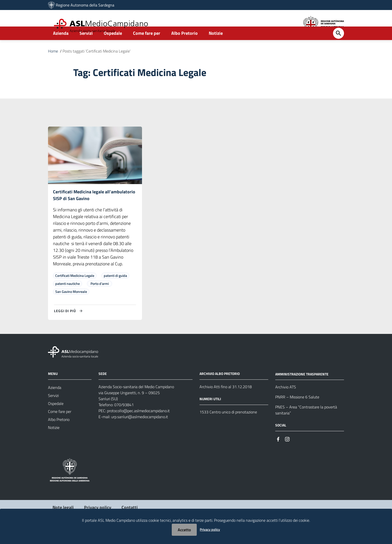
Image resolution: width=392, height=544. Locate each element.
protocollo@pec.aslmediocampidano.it (138, 425)
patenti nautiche (67, 298)
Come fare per (147, 47)
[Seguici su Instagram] (287, 453)
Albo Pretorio (184, 47)
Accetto (184, 530)
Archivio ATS (286, 401)
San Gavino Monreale (71, 306)
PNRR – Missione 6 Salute (297, 411)
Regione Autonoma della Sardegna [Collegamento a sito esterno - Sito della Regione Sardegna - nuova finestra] (85, 5)
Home (53, 65)
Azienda (61, 47)
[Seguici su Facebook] (278, 453)
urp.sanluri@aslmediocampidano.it (140, 431)
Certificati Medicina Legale (75, 290)
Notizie (216, 47)
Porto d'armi (100, 298)
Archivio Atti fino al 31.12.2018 (226, 401)
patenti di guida (115, 290)
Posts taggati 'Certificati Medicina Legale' (96, 65)
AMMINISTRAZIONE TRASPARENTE (302, 388)
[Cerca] (338, 47)
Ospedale (113, 47)
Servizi (86, 47)
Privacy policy (210, 529)
